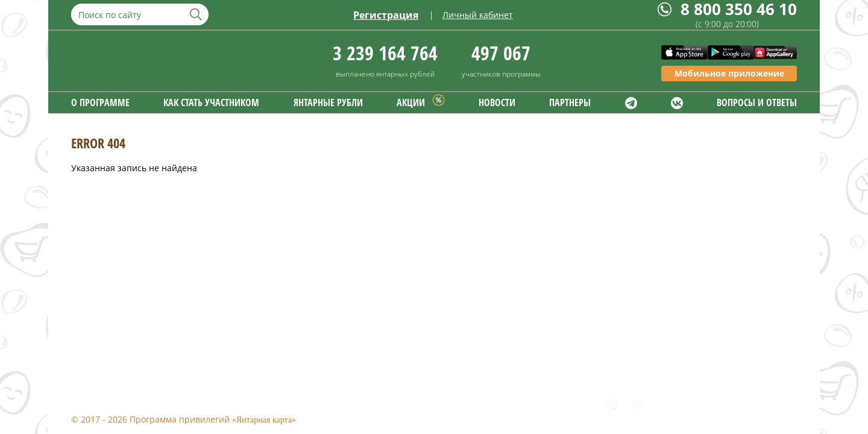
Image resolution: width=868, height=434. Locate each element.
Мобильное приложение (729, 73)
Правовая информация (119, 402)
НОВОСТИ (497, 102)
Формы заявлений (320, 402)
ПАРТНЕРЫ (570, 102)
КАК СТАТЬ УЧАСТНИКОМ (211, 102)
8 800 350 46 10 (739, 9)
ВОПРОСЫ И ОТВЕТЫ (757, 102)
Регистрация (386, 15)
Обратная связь (225, 402)
